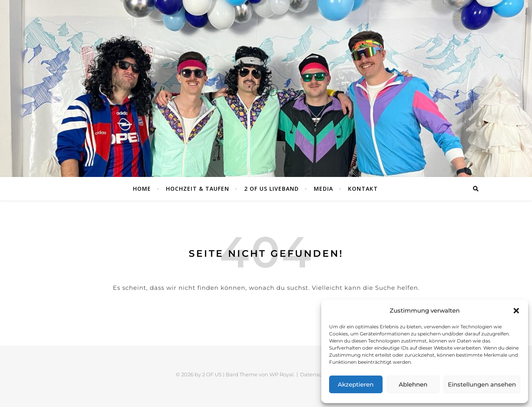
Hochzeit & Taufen (198, 189)
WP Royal (282, 374)
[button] (516, 311)
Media (323, 189)
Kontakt (363, 189)
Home (142, 189)
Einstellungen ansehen (482, 384)
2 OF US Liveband (272, 189)
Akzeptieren (356, 384)
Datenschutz (317, 374)
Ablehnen (413, 384)
